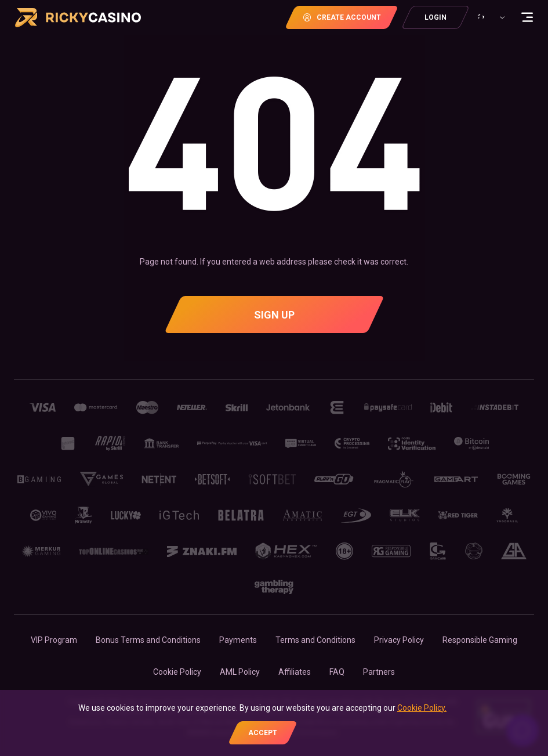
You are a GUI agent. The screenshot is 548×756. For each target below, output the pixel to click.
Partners (379, 672)
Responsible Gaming (480, 640)
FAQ (337, 672)
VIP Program (54, 640)
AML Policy (240, 672)
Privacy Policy (399, 640)
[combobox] (489, 17)
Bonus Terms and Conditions (148, 640)
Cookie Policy (177, 672)
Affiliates (295, 672)
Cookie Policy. (422, 708)
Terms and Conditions (315, 640)
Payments (238, 640)
